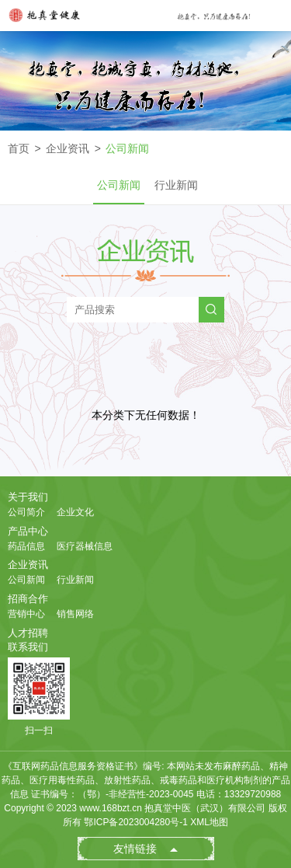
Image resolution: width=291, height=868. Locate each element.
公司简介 (26, 512)
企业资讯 (68, 148)
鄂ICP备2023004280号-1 (135, 822)
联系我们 (28, 647)
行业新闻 (176, 185)
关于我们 (28, 497)
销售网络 (75, 614)
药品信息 (26, 546)
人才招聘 (28, 633)
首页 (19, 148)
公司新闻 (127, 148)
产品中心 (28, 531)
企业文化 (75, 512)
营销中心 (26, 614)
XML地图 (209, 822)
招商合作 (28, 599)
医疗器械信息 (85, 546)
